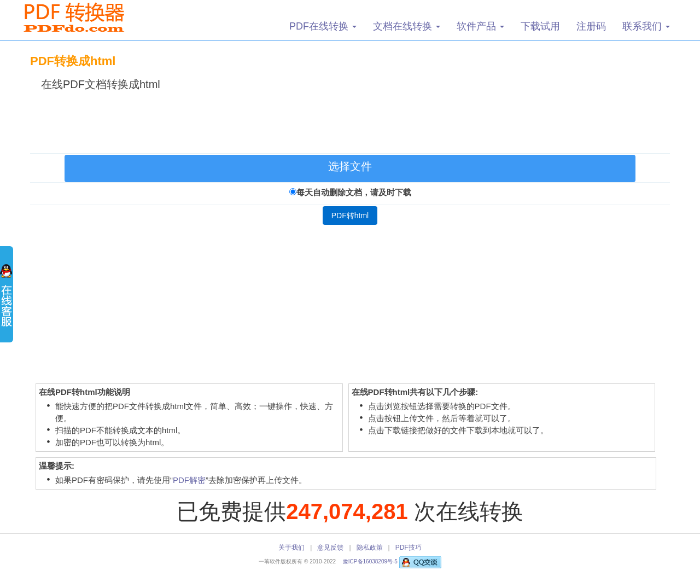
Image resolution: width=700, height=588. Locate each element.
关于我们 (291, 548)
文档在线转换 (407, 26)
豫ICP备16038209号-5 (371, 561)
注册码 (591, 26)
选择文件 (350, 166)
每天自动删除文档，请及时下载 (354, 192)
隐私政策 (370, 548)
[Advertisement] (350, 120)
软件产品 (480, 26)
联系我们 (646, 26)
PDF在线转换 (323, 26)
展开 (7, 301)
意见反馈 (330, 548)
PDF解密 (189, 480)
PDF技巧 (409, 548)
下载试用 (540, 26)
